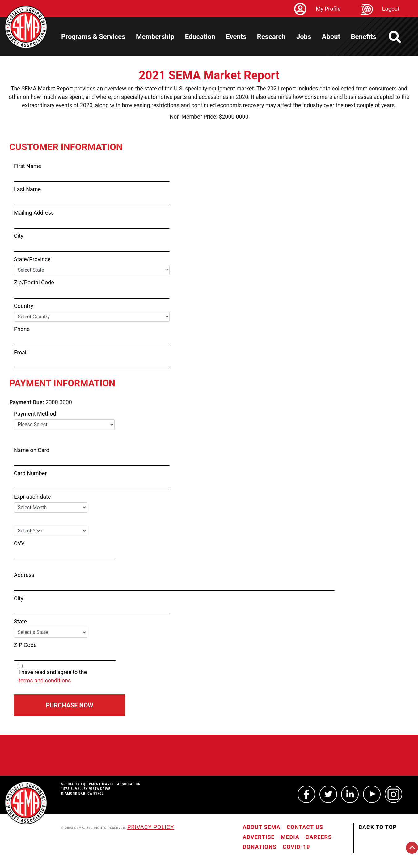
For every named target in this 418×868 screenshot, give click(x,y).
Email (21, 352)
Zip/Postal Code (34, 282)
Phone (22, 329)
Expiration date (32, 497)
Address (24, 575)
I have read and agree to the (94, 674)
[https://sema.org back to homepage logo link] (400, 37)
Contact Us (305, 827)
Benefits (364, 37)
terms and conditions (45, 680)
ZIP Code (25, 645)
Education (200, 37)
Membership (155, 37)
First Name (27, 166)
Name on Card (32, 450)
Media (290, 837)
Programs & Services (93, 37)
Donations (260, 847)
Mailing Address (34, 213)
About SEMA (262, 827)
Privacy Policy (151, 827)
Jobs (304, 37)
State (20, 621)
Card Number (30, 473)
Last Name (27, 189)
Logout (391, 9)
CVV (19, 543)
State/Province (32, 259)
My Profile (328, 9)
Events (236, 37)
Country (24, 306)
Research (271, 37)
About (331, 37)
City (19, 236)
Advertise (259, 837)
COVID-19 (296, 847)
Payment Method (35, 414)
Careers (319, 837)
